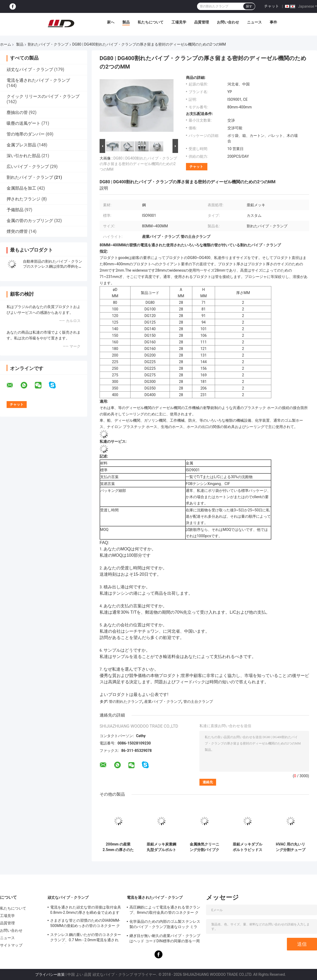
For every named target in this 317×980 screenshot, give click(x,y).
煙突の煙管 (17, 231)
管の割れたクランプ (125, 702)
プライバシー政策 (50, 974)
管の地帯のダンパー (26, 134)
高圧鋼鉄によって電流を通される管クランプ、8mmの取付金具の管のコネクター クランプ (165, 911)
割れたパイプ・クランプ (48, 44)
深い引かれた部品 (24, 156)
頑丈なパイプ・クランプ (30, 69)
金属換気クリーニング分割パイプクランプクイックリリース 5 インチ (204, 847)
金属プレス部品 (21, 145)
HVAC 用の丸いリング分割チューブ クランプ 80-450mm (291, 847)
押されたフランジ (24, 199)
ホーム (6, 44)
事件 (273, 22)
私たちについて (151, 22)
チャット (272, 6)
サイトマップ (11, 945)
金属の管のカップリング (30, 221)
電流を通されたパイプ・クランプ (38, 80)
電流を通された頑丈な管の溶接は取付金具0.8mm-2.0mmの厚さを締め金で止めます (86, 910)
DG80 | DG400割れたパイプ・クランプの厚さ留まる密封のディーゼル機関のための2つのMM (138, 164)
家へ (111, 22)
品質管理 (202, 22)
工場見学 (179, 22)
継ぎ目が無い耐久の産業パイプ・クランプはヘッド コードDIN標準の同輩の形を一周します (165, 939)
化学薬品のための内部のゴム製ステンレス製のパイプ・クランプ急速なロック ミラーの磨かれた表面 (165, 925)
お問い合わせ (228, 22)
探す (249, 6)
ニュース (254, 22)
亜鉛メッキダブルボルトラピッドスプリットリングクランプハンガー (248, 847)
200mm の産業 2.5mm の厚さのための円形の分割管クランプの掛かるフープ (118, 847)
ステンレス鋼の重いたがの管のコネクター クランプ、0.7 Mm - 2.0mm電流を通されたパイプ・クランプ (86, 938)
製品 (126, 22)
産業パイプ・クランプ (163, 702)
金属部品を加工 (21, 188)
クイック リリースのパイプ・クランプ (43, 96)
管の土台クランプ (198, 702)
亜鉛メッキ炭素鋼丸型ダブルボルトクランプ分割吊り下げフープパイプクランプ (161, 847)
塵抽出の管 (17, 112)
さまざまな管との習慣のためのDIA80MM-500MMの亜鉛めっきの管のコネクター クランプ (85, 924)
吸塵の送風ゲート (24, 123)
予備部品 (15, 210)
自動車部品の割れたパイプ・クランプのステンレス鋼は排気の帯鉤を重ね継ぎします (53, 266)
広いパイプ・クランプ (28, 167)
